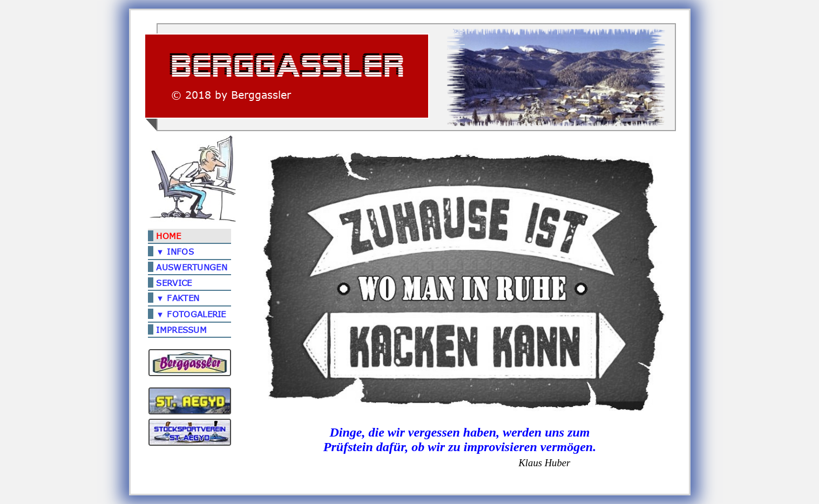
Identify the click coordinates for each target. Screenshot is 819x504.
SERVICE (174, 283)
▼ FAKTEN (178, 298)
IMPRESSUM (181, 330)
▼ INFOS (175, 251)
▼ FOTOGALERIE (191, 314)
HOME (168, 236)
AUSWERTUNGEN (192, 268)
